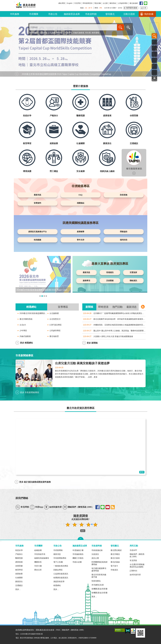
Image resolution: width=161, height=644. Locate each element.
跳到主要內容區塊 (1, 1)
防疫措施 (124, 195)
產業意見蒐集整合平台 (38, 232)
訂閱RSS (133, 571)
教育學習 (19, 570)
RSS (58, 630)
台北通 (105, 3)
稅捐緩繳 (38, 240)
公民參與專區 (123, 3)
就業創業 (19, 574)
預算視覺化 (96, 581)
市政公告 (53, 14)
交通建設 (19, 585)
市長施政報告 (78, 554)
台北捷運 (52, 33)
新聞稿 (89, 307)
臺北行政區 (115, 558)
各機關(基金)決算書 (99, 593)
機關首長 (38, 562)
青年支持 (81, 240)
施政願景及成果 (72, 14)
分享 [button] (145, 8)
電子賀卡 (114, 566)
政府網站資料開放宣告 (25, 630)
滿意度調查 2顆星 (75, 525)
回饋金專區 (58, 570)
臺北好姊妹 (115, 562)
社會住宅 (68, 33)
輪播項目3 (44, 296)
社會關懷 (19, 578)
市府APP (133, 550)
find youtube (108, 507)
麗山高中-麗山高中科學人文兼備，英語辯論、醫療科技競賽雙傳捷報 (114, 331)
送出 (78, 531)
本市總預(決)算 (98, 585)
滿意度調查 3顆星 (81, 525)
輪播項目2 (42, 296)
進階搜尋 (128, 27)
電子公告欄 (58, 562)
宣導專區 (63, 307)
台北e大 (23, 325)
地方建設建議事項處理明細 (99, 570)
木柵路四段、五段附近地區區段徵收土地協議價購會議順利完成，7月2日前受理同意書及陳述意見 (114, 325)
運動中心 (60, 33)
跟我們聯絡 (22, 498)
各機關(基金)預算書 (99, 589)
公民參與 (43, 33)
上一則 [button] (17, 74)
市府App (39, 507)
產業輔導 (81, 232)
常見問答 (78, 3)
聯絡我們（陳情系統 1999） (81, 507)
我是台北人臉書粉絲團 (141, 3)
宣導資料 (38, 203)
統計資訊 (154, 66)
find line (103, 507)
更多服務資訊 (134, 173)
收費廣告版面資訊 (61, 578)
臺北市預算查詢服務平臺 (99, 576)
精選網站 (31, 307)
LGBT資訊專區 (56, 325)
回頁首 (154, 79)
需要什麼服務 (81, 86)
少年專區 (23, 331)
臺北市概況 (115, 554)
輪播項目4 (46, 296)
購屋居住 (19, 582)
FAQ (80, 195)
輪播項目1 (40, 296)
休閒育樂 (19, 566)
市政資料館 (91, 14)
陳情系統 (113, 3)
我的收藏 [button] (149, 14)
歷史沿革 (38, 570)
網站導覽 (62, 3)
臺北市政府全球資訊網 (25, 6)
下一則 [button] (144, 74)
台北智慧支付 (55, 319)
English (70, 3)
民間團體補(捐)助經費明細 (99, 563)
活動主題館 (129, 14)
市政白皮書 (77, 562)
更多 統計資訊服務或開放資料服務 (35, 482)
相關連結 (81, 203)
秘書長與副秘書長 (42, 558)
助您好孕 (19, 550)
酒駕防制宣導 (59, 582)
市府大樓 (38, 566)
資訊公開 (95, 558)
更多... (18, 589)
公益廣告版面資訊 (61, 574)
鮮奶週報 (95, 33)
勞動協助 (124, 232)
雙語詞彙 (98, 3)
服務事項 (86, 281)
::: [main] (1, 18)
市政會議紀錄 (97, 550)
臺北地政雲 (54, 336)
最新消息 (38, 195)
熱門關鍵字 (34, 33)
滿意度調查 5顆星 (95, 525)
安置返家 (133, 272)
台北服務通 (54, 313)
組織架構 (38, 550)
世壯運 (88, 33)
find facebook (97, 507)
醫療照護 (19, 558)
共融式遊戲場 (79, 33)
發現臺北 (110, 14)
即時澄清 (103, 307)
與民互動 (134, 546)
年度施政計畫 (78, 550)
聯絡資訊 (133, 281)
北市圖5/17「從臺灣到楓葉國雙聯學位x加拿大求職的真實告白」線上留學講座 (114, 313)
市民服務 (15, 14)
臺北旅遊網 (134, 3)
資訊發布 (154, 48)
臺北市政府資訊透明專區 (81, 408)
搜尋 (154, 36)
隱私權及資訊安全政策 (45, 630)
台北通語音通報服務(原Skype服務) (137, 566)
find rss (113, 507)
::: (1, 541)
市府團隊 (34, 14)
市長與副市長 (40, 554)
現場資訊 (110, 272)
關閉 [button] (81, 538)
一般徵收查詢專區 (61, 566)
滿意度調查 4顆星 (88, 525)
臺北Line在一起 (146, 3)
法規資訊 (95, 554)
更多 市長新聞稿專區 (30, 392)
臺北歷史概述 (116, 550)
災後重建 (110, 281)
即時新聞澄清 (88, 3)
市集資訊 (114, 570)
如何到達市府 (55, 507)
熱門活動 (117, 307)
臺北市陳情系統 (26, 319)
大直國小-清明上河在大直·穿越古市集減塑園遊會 (108, 336)
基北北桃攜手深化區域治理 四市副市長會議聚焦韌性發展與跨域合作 (114, 319)
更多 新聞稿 (92, 343)
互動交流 (154, 72)
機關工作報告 (78, 558)
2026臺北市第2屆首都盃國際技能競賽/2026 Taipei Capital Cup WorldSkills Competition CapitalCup (33, 313)
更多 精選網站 (27, 343)
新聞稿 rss (143, 307)
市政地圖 (154, 60)
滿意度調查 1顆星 (68, 525)
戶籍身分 (19, 554)
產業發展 (19, 562)
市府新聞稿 (58, 550)
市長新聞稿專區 (24, 355)
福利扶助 (124, 240)
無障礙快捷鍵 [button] (132, 8)
